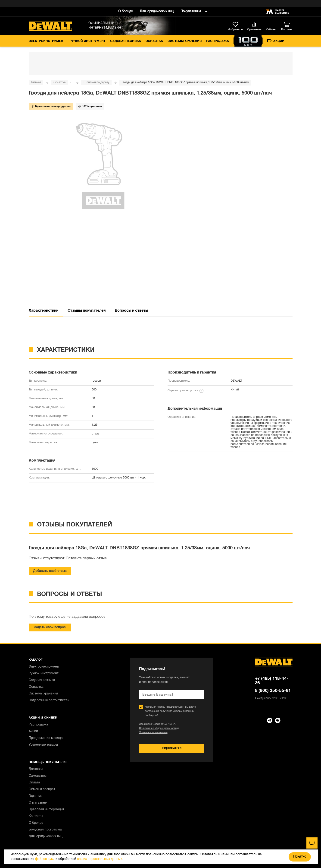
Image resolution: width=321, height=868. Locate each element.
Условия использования (153, 732)
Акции (276, 41)
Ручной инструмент (88, 41)
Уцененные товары (43, 745)
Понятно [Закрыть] (300, 857)
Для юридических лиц (157, 11)
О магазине (38, 803)
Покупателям (191, 11)
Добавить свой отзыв (50, 571)
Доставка (36, 769)
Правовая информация (47, 809)
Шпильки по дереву (96, 82)
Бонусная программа (45, 830)
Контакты (36, 816)
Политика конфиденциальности (158, 728)
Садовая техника (126, 41)
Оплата (34, 783)
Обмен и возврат (42, 789)
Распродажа (218, 41)
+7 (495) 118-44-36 (272, 681)
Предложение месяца (46, 738)
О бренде (126, 11)
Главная (36, 82)
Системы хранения (185, 41)
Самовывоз (38, 776)
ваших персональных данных (100, 859)
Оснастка (154, 41)
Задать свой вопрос (50, 627)
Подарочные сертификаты (49, 700)
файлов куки (45, 859)
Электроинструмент (47, 41)
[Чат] (312, 843)
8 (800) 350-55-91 (273, 691)
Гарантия (36, 796)
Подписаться (171, 748)
